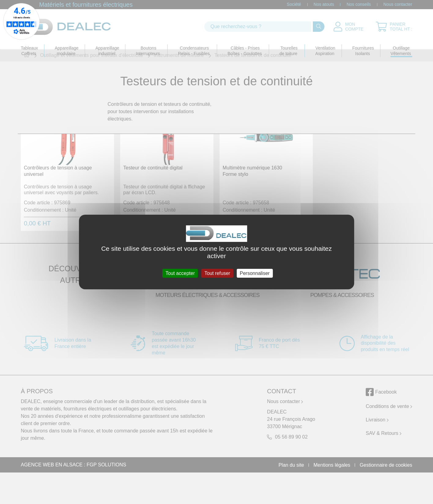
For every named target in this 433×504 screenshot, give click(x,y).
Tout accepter (180, 273)
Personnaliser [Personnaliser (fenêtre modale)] (255, 273)
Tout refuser (217, 273)
